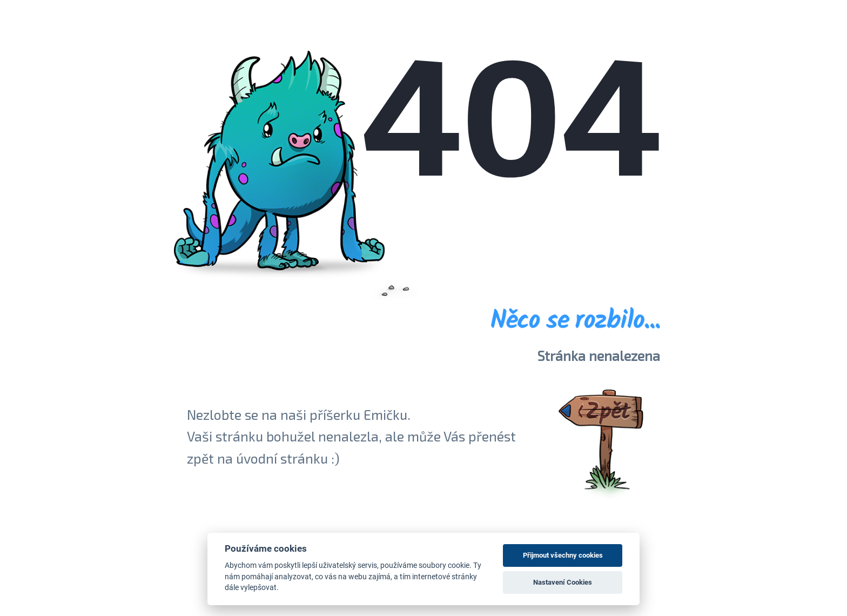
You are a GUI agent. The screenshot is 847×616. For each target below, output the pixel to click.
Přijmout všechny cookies (563, 555)
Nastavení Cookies (563, 582)
